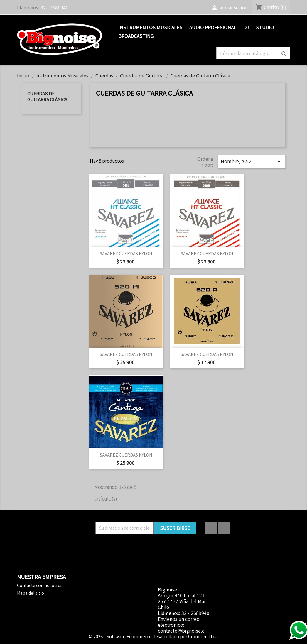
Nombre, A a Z (252, 161)
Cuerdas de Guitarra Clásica (47, 96)
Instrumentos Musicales (150, 27)
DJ (246, 27)
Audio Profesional (213, 27)
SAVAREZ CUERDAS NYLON (126, 253)
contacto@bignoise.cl (182, 631)
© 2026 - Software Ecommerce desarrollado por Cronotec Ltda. (154, 636)
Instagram (224, 528)
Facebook (211, 528)
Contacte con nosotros (40, 585)
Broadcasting (136, 36)
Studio (265, 27)
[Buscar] (253, 53)
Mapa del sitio (31, 593)
